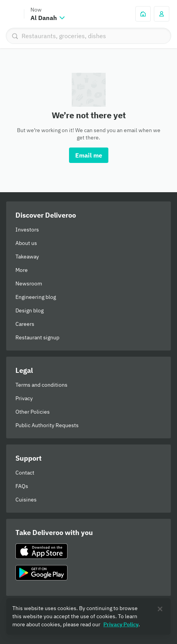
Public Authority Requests (47, 425)
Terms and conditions (41, 385)
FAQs (22, 486)
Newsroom (29, 283)
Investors (27, 230)
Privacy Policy (121, 624)
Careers (25, 324)
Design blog (29, 310)
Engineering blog (36, 297)
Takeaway (27, 257)
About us (26, 243)
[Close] (160, 609)
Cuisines (26, 500)
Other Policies (33, 412)
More (22, 270)
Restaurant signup (37, 337)
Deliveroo (12, 14)
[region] (88, 616)
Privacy (24, 398)
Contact (25, 473)
